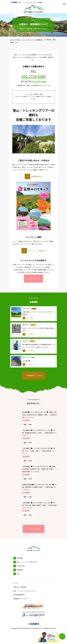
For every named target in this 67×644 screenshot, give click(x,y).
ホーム (15, 583)
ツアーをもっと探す (34, 529)
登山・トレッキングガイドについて (25, 591)
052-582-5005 (39, 81)
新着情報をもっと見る (34, 375)
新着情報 (20, 570)
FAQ (18, 574)
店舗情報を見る (37, 176)
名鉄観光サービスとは (21, 599)
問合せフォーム (34, 278)
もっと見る (30, 318)
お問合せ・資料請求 (20, 587)
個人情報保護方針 (19, 595)
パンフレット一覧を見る (37, 251)
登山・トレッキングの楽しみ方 (27, 562)
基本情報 (20, 558)
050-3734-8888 (33, 76)
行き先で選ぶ (21, 566)
